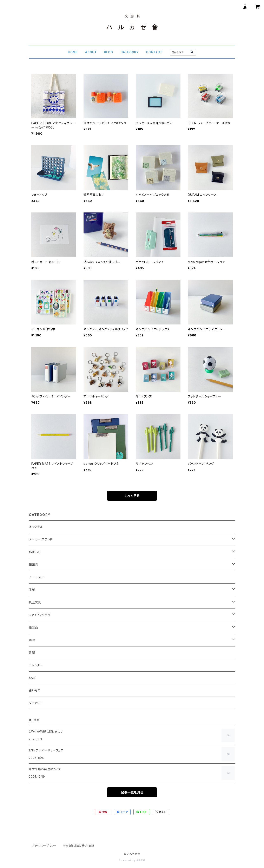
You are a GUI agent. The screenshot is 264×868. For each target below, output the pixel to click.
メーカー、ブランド (41, 539)
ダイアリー (36, 703)
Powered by (132, 860)
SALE (33, 678)
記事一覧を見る (132, 792)
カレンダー (36, 665)
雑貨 (32, 640)
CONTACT (154, 52)
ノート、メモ (36, 577)
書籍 (32, 653)
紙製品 (33, 627)
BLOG (108, 52)
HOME (73, 52)
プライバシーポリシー (44, 846)
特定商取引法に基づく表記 (79, 846)
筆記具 (33, 564)
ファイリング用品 (40, 615)
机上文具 (35, 602)
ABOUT (91, 52)
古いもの (35, 690)
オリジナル (36, 527)
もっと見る (132, 496)
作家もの (35, 552)
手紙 (32, 590)
